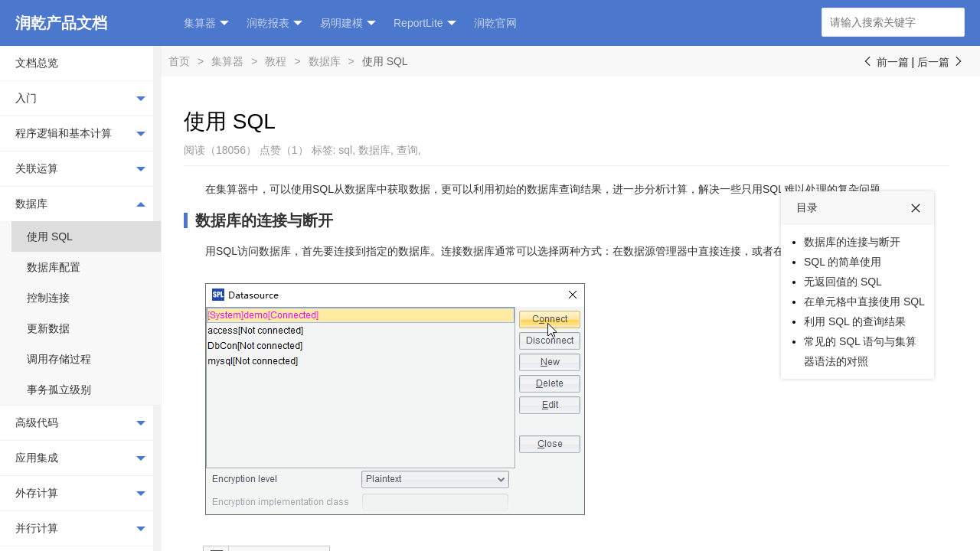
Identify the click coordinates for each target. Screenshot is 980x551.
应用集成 (80, 458)
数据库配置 (54, 267)
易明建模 (348, 23)
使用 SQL (50, 236)
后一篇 (941, 62)
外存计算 (80, 494)
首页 (179, 61)
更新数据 (48, 328)
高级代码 (80, 423)
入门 (80, 99)
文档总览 (37, 63)
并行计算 (80, 529)
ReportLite (425, 23)
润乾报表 (274, 23)
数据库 (80, 204)
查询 (407, 150)
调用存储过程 (59, 359)
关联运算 (80, 169)
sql (345, 150)
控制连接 (48, 298)
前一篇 (885, 62)
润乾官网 (495, 23)
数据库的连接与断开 (264, 220)
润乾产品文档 (61, 23)
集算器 (206, 23)
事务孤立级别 (59, 390)
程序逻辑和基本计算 (80, 134)
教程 (276, 61)
